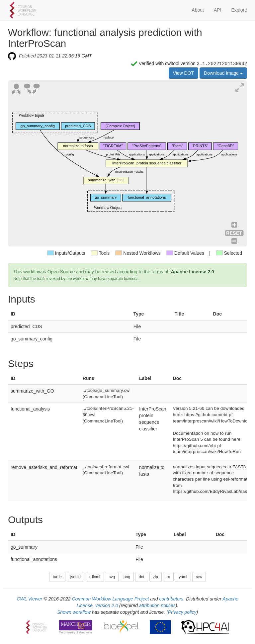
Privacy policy (182, 612)
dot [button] (142, 577)
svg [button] (112, 577)
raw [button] (199, 577)
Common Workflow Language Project (110, 599)
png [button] (127, 577)
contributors (171, 599)
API (218, 10)
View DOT (184, 73)
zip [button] (156, 577)
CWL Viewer (29, 599)
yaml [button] (183, 577)
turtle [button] (57, 577)
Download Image (223, 73)
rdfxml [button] (95, 577)
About (198, 10)
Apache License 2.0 (193, 272)
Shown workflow (74, 612)
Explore (239, 10)
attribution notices (157, 605)
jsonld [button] (76, 577)
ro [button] (169, 577)
